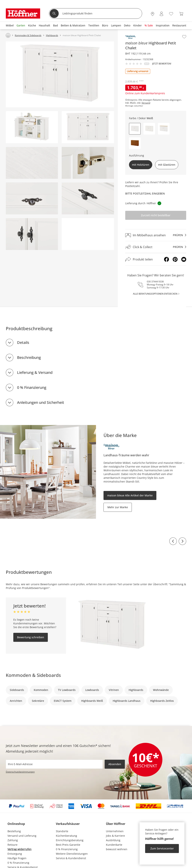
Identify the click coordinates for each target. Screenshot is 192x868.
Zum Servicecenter (162, 848)
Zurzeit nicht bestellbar (156, 215)
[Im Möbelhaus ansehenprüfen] (156, 235)
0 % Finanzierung (32, 387)
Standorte (62, 831)
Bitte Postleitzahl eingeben (145, 193)
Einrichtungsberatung (70, 840)
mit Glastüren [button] (167, 165)
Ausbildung (113, 840)
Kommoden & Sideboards (33, 675)
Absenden (115, 764)
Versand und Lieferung (22, 836)
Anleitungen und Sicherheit (41, 402)
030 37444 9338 (155, 282)
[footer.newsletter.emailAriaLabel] (54, 764)
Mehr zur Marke (118, 507)
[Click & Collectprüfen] (156, 247)
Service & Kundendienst (71, 858)
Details (23, 342)
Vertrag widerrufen (19, 849)
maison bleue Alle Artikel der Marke (130, 495)
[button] (149, 129)
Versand (146, 103)
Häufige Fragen (17, 858)
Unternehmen (115, 831)
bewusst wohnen (117, 849)
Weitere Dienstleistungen (72, 854)
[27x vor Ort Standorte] (153, 14)
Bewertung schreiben (31, 637)
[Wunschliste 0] (171, 13)
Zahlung (13, 840)
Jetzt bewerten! (162, 64)
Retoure (12, 845)
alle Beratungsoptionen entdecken (155, 294)
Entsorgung (15, 854)
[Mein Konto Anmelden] (161, 14)
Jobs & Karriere (115, 836)
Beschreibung (29, 357)
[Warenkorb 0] (181, 14)
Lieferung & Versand (35, 372)
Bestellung (14, 831)
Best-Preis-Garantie (68, 845)
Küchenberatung (66, 836)
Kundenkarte (114, 845)
